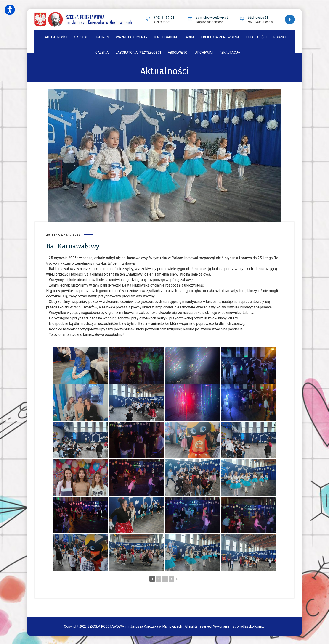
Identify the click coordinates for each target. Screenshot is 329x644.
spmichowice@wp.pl (211, 18)
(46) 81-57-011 (164, 18)
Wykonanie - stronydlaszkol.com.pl (239, 626)
